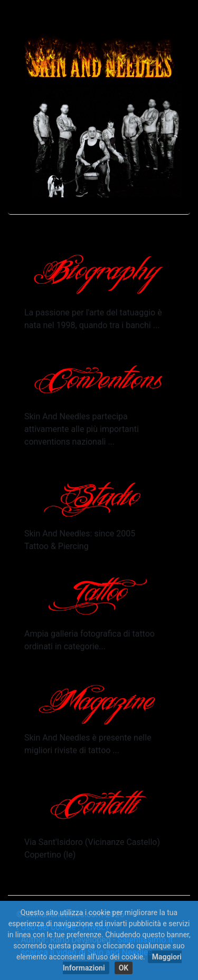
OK (124, 968)
